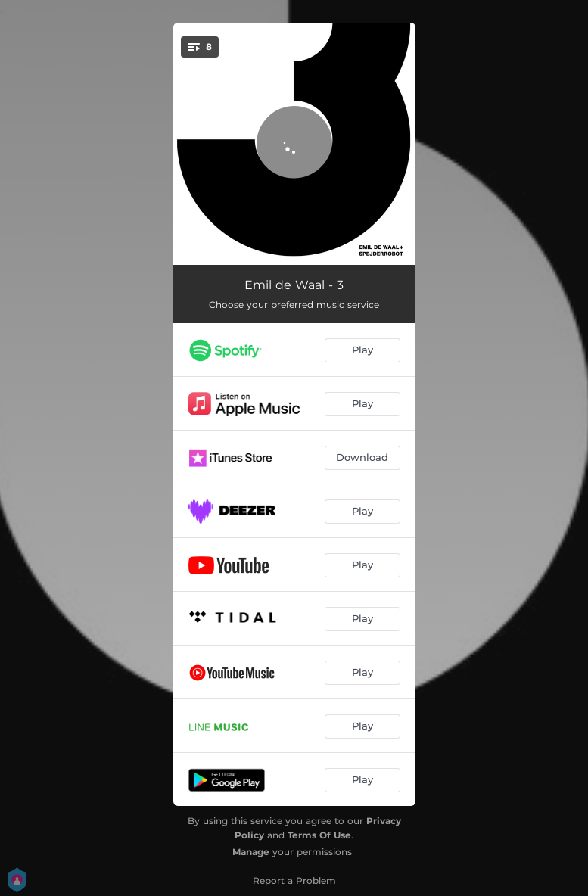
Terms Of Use (319, 835)
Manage (251, 852)
